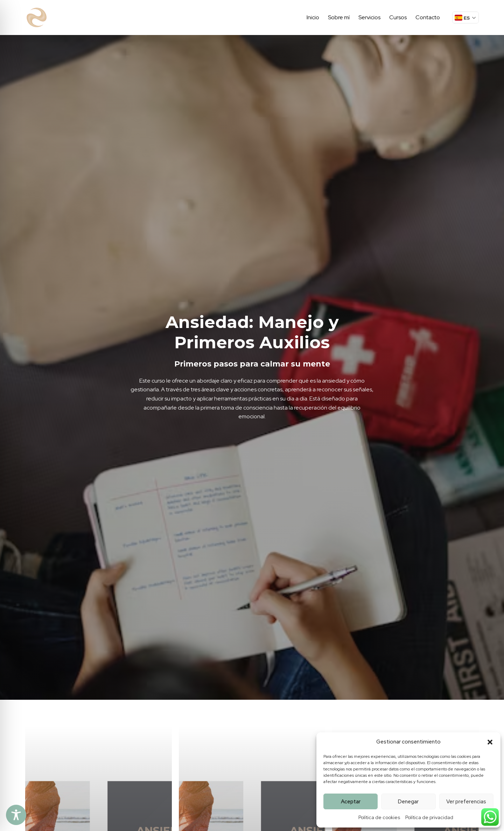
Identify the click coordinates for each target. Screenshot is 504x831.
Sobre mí (339, 17)
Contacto (428, 17)
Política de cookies (379, 817)
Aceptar (351, 802)
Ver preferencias (466, 802)
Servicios (369, 17)
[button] (490, 742)
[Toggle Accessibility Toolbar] (16, 815)
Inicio (313, 17)
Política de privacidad (429, 817)
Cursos (398, 17)
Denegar (408, 802)
